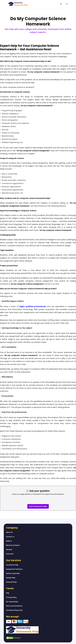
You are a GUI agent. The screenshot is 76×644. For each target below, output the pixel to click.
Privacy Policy (11, 597)
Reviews (9, 549)
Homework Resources (14, 610)
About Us (9, 532)
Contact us (10, 537)
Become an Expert (13, 545)
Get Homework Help (38, 506)
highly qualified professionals (33, 306)
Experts (9, 541)
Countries (10, 554)
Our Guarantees (12, 602)
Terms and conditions (14, 606)
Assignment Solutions (14, 569)
